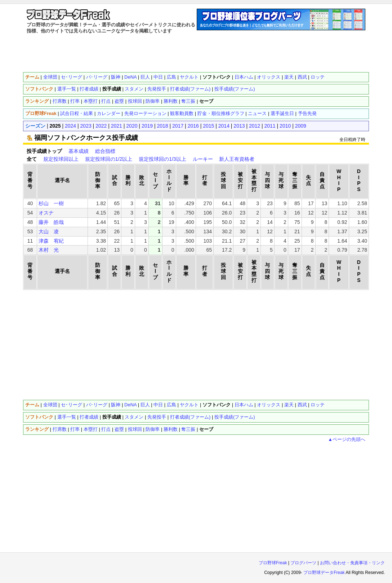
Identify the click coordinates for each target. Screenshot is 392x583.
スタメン (134, 89)
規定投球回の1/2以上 (109, 159)
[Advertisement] (196, 52)
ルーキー (203, 159)
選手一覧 (67, 89)
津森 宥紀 (51, 241)
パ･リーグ (97, 77)
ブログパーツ (303, 563)
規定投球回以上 (61, 159)
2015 (208, 126)
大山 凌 (49, 231)
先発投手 (157, 89)
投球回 (135, 101)
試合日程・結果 (77, 113)
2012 (255, 126)
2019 (147, 126)
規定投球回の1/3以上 (162, 159)
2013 (239, 126)
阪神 (116, 77)
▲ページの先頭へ (347, 439)
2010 (285, 126)
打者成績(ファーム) (190, 89)
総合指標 (105, 151)
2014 (224, 126)
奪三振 (188, 101)
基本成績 (79, 151)
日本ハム (244, 77)
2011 (270, 126)
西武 (302, 77)
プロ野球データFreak (324, 573)
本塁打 (91, 101)
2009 (301, 126)
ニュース (257, 113)
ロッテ (318, 77)
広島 (171, 77)
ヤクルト (189, 77)
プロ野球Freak (273, 563)
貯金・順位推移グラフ (221, 113)
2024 (70, 126)
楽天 (289, 77)
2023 (86, 126)
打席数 (60, 101)
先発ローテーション (145, 113)
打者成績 (89, 89)
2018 (162, 126)
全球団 (50, 77)
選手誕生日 (282, 113)
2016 (193, 126)
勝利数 (171, 101)
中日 (158, 77)
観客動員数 (182, 113)
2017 (178, 126)
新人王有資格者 (237, 159)
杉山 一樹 (51, 203)
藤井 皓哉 (51, 222)
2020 (132, 126)
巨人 (145, 77)
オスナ (46, 213)
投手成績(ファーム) (235, 89)
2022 (101, 126)
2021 (117, 126)
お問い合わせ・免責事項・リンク (352, 563)
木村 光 (49, 250)
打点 (106, 101)
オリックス (269, 77)
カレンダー (109, 113)
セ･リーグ (72, 77)
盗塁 (119, 101)
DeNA (130, 77)
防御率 (153, 101)
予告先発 (307, 113)
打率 (75, 101)
